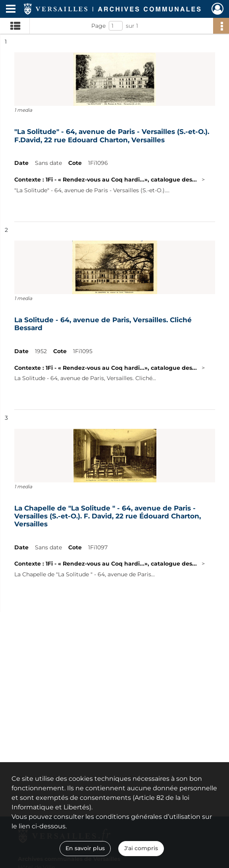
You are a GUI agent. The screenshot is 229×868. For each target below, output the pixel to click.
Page (98, 26)
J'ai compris (141, 848)
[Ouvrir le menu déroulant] (11, 10)
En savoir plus (85, 848)
